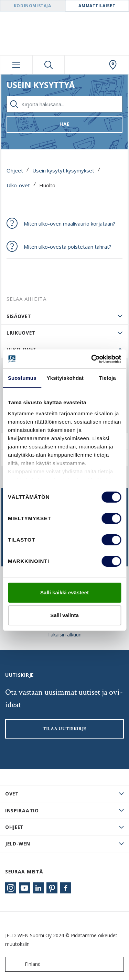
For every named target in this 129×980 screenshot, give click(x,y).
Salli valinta (64, 615)
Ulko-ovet (18, 185)
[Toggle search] (49, 65)
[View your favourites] (81, 65)
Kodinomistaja (33, 6)
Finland (24, 964)
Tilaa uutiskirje (64, 729)
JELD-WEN (18, 844)
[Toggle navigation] (16, 65)
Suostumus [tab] (22, 378)
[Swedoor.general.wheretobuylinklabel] (113, 65)
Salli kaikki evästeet (64, 592)
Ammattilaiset (97, 6)
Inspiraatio (22, 810)
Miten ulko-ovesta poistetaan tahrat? (68, 247)
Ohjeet (15, 170)
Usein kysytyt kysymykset (63, 170)
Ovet (12, 794)
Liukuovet (21, 333)
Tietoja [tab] (107, 378)
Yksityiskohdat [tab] (65, 378)
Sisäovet (19, 316)
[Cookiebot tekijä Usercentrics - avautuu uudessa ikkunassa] (92, 359)
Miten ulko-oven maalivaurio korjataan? (69, 224)
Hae (64, 124)
